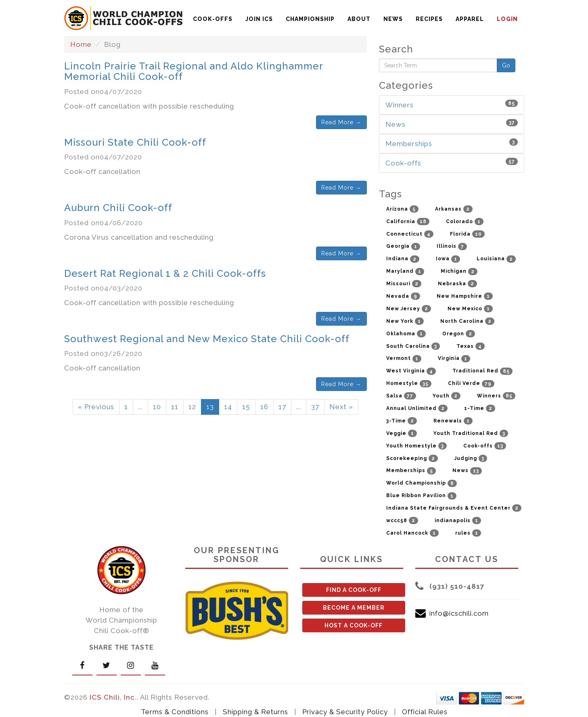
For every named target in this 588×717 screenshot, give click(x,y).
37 (315, 407)
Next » (341, 407)
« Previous (96, 407)
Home (81, 44)
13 (210, 407)
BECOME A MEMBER (354, 608)
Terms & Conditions (175, 712)
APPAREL (470, 19)
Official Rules (425, 712)
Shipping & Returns (255, 712)
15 (246, 407)
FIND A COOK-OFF (354, 590)
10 (157, 407)
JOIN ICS (259, 19)
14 (228, 407)
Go (506, 65)
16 (264, 407)
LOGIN (507, 19)
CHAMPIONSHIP (310, 19)
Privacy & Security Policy (345, 712)
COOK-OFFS (213, 19)
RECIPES (429, 19)
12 (192, 407)
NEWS (393, 19)
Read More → (341, 122)
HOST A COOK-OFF (354, 625)
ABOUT (359, 19)
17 (282, 407)
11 (175, 407)
